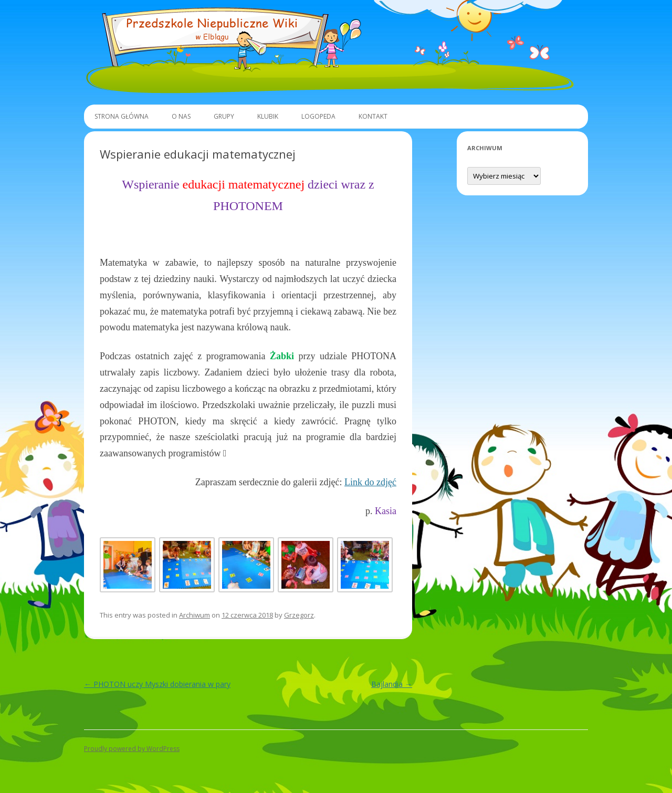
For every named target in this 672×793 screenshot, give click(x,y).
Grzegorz (299, 615)
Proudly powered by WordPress (132, 749)
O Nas (181, 116)
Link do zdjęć (370, 482)
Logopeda (318, 116)
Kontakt (373, 116)
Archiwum (195, 615)
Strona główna (122, 116)
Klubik (268, 116)
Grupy (224, 116)
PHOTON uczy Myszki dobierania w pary (157, 684)
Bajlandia (392, 684)
